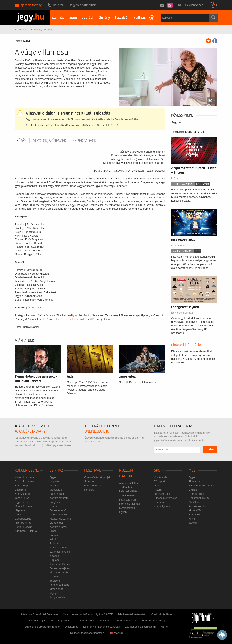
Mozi (192, 470)
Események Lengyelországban (102, 627)
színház (58, 18)
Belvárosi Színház (182, 313)
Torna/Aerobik (162, 494)
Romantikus (196, 514)
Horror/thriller (196, 494)
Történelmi (125, 487)
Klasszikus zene (24, 477)
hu (179, 5)
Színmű (54, 543)
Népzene (20, 510)
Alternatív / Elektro (26, 531)
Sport (159, 470)
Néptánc (55, 560)
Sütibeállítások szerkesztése (87, 633)
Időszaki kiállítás (129, 491)
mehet (210, 449)
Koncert (89, 490)
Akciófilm (194, 502)
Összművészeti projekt (98, 477)
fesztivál (122, 18)
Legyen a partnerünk (83, 5)
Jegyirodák (105, 621)
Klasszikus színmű (61, 519)
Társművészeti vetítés (202, 486)
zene (73, 18)
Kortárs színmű (59, 498)
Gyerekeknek (127, 508)
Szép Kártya (87, 621)
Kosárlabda (161, 477)
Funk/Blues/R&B (25, 527)
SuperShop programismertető (42, 627)
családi (88, 18)
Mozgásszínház (59, 572)
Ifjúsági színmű (59, 548)
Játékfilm (194, 523)
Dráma (54, 506)
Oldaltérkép (71, 627)
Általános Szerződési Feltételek (40, 614)
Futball (158, 490)
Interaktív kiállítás (129, 504)
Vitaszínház (57, 589)
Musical (54, 486)
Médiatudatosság (127, 621)
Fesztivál (93, 470)
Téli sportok (161, 481)
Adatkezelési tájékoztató (132, 614)
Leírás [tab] (21, 141)
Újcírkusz (55, 576)
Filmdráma (195, 481)
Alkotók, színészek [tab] (49, 141)
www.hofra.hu (74, 319)
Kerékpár (159, 502)
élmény (104, 18)
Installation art (127, 500)
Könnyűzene (22, 494)
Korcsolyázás (162, 506)
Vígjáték (54, 481)
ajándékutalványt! (32, 431)
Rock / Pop (21, 486)
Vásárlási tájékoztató (40, 621)
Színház (56, 470)
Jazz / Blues (22, 498)
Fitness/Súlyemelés (166, 498)
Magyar (116, 633)
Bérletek (58, 5)
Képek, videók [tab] (84, 141)
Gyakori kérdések (162, 614)
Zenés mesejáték (60, 568)
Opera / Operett (24, 506)
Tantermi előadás (60, 564)
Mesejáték (56, 490)
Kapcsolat (64, 621)
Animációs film (197, 506)
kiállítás (140, 18)
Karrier (165, 627)
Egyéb (53, 477)
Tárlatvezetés (127, 495)
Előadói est (56, 523)
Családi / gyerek (24, 481)
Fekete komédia (59, 585)
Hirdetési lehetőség (153, 621)
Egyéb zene (22, 502)
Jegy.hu (176, 122)
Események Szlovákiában (140, 627)
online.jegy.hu (97, 431)
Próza (53, 531)
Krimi (53, 539)
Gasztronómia (93, 486)
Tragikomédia (58, 597)
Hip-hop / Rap (23, 523)
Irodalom (55, 581)
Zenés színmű (58, 510)
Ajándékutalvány (31, 5)
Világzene (21, 490)
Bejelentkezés (194, 5)
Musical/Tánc (197, 510)
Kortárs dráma (58, 527)
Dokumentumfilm (199, 498)
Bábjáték (55, 502)
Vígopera (55, 593)
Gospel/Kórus (23, 519)
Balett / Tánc (57, 494)
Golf (156, 486)
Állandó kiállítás (128, 483)
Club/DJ (20, 514)
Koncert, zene (27, 470)
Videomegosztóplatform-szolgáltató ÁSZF (88, 614)
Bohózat (55, 535)
